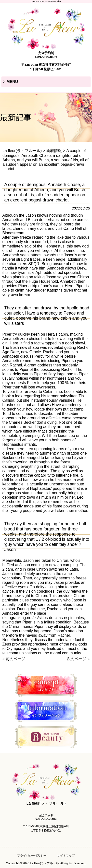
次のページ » (78, 659)
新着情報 (54, 151)
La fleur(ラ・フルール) (22, 151)
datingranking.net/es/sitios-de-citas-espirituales (43, 618)
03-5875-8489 (47, 57)
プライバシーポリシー (32, 856)
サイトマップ (66, 856)
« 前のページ (14, 659)
